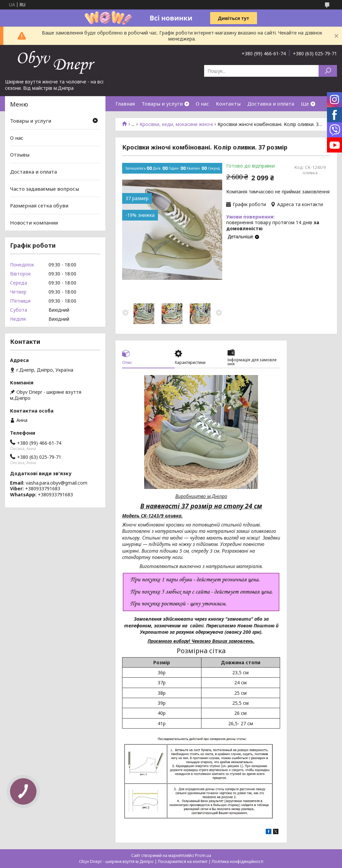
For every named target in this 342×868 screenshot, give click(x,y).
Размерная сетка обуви (39, 205)
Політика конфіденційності (238, 861)
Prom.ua (203, 855)
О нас (202, 104)
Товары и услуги (162, 104)
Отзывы (20, 154)
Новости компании (34, 223)
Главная (125, 104)
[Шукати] (328, 71)
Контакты (228, 104)
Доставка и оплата (271, 104)
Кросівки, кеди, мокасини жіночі (176, 124)
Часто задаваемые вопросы (45, 188)
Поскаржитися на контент (183, 861)
